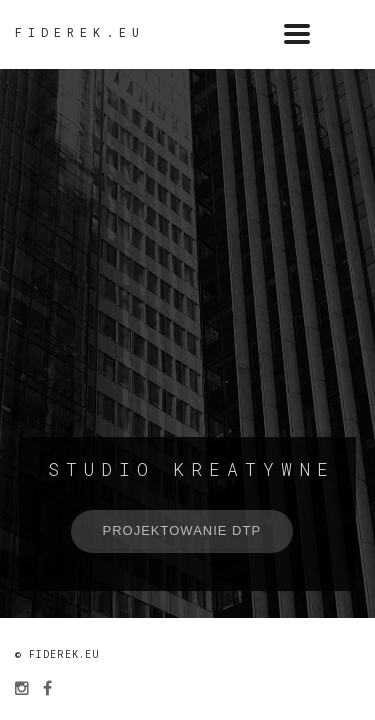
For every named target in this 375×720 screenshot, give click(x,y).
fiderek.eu (80, 32)
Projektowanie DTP (182, 530)
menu (350, 34)
